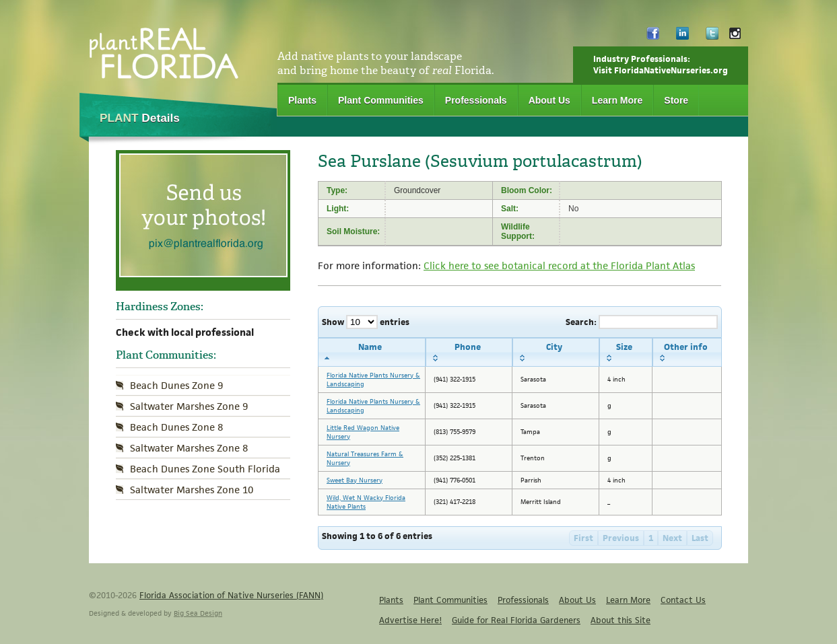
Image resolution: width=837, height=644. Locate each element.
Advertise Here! (410, 620)
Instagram (735, 37)
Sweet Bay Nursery (355, 480)
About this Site (621, 620)
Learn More (617, 100)
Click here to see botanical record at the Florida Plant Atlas (559, 265)
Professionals (476, 100)
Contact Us (683, 600)
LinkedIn (682, 37)
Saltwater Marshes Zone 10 (192, 490)
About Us (549, 100)
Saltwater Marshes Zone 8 (189, 448)
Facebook (653, 37)
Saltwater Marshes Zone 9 (189, 406)
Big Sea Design (198, 613)
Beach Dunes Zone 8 (176, 427)
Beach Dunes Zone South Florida (205, 469)
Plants (302, 100)
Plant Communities (381, 100)
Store (676, 100)
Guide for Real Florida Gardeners (516, 620)
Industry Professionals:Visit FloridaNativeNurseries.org (661, 65)
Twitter (712, 37)
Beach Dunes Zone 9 (176, 385)
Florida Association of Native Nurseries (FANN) (231, 595)
